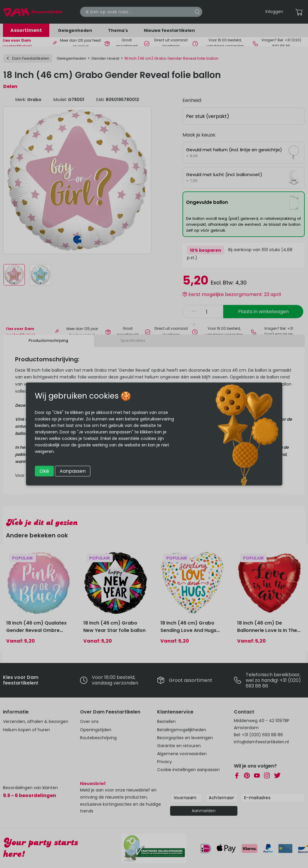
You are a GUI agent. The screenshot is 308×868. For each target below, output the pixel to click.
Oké (44, 471)
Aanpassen (73, 471)
